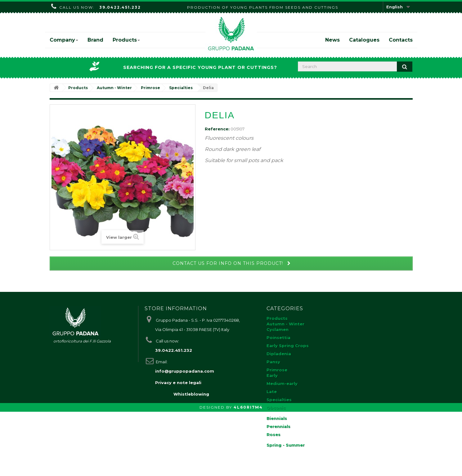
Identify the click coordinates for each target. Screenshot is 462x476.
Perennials (278, 426)
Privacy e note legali (178, 383)
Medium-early (282, 383)
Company (64, 40)
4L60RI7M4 (248, 471)
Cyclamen (278, 329)
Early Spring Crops (288, 346)
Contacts (401, 40)
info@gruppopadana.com (185, 371)
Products (126, 40)
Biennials (277, 418)
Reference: (217, 129)
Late (272, 392)
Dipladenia (279, 354)
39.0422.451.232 (120, 7)
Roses (274, 434)
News (332, 40)
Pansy (273, 362)
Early (272, 375)
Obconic (276, 408)
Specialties (279, 400)
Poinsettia (278, 338)
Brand (95, 40)
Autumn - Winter (285, 324)
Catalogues (364, 40)
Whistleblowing (191, 458)
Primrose (277, 370)
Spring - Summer (286, 445)
